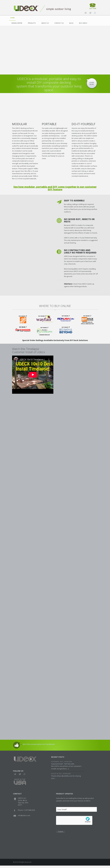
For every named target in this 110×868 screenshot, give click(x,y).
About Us (45, 23)
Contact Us (59, 23)
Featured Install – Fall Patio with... (63, 766)
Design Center (17, 23)
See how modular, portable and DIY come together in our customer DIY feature (55, 188)
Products (32, 23)
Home (12, 18)
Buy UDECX (83, 23)
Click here (68, 284)
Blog (71, 23)
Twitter (20, 776)
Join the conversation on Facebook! (39, 747)
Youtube (24, 776)
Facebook (15, 776)
